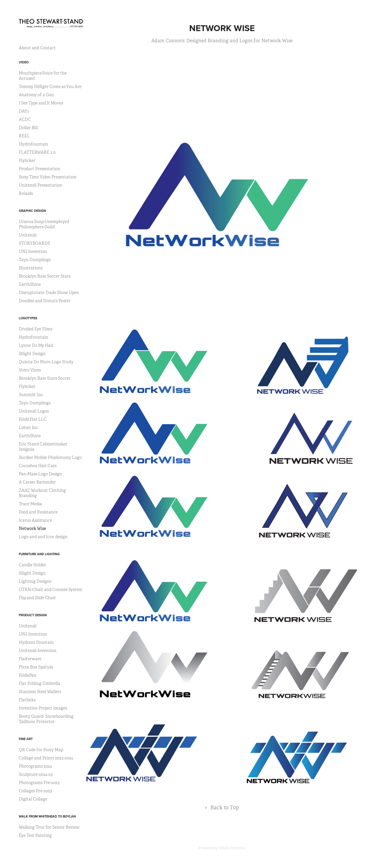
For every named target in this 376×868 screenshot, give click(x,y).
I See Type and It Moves (41, 103)
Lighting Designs (35, 581)
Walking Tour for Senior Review (49, 827)
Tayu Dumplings (35, 260)
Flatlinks (27, 700)
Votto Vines (30, 370)
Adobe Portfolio (232, 848)
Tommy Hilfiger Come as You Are (50, 87)
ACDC (25, 119)
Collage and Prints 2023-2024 (46, 758)
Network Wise (32, 528)
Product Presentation (40, 169)
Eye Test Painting (35, 835)
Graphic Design (32, 211)
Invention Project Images (43, 708)
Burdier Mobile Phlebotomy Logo (50, 457)
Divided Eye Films (36, 329)
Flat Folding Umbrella (40, 683)
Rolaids (26, 193)
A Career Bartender (37, 482)
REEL (24, 136)
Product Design (33, 615)
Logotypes (28, 318)
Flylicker (27, 161)
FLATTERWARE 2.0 (37, 152)
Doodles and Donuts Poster (45, 301)
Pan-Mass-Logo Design (40, 474)
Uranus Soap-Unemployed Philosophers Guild (44, 224)
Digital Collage (33, 799)
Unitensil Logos (34, 411)
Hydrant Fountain (36, 642)
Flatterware (30, 659)
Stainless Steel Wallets (40, 692)
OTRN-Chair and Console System (51, 590)
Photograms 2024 (35, 766)
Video (24, 62)
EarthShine (30, 284)
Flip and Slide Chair (37, 598)
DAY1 (24, 111)
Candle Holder (32, 565)
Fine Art (26, 739)
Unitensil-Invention (38, 651)
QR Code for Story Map (41, 750)
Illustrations (31, 268)
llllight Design (32, 354)
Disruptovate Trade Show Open (49, 293)
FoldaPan (28, 675)
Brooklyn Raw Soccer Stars (45, 276)
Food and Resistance (38, 512)
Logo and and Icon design (43, 537)
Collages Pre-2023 (35, 791)
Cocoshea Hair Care (38, 466)
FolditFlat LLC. (33, 419)
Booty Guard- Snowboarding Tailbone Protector (46, 719)
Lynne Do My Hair (36, 345)
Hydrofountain (33, 144)
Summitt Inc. (31, 395)
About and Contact (37, 48)
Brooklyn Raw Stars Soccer (45, 378)
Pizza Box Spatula (36, 667)
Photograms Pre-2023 (39, 783)
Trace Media (30, 504)
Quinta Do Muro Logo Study (46, 362)
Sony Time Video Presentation (48, 177)
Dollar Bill (28, 128)
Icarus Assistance (35, 520)
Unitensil (28, 235)
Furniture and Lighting (39, 554)
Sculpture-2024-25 (36, 774)
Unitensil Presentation (41, 185)
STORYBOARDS (34, 243)
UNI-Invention (33, 251)
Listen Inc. (29, 428)
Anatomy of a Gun (36, 95)
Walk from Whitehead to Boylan (47, 816)
